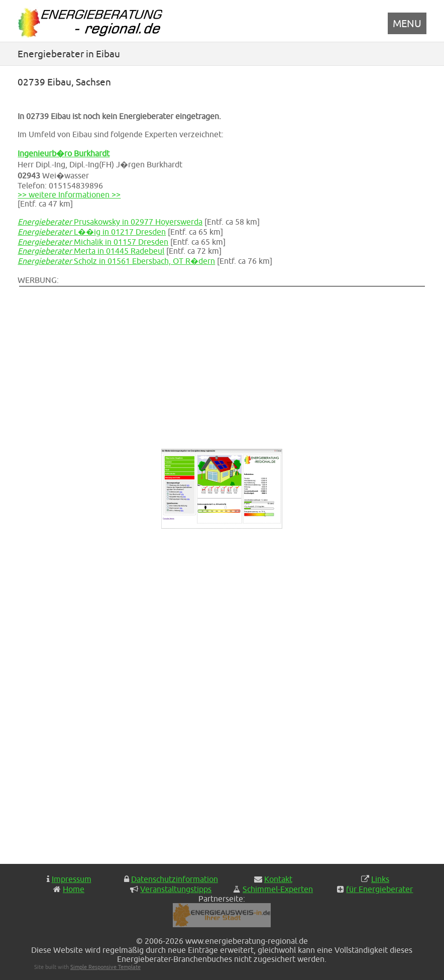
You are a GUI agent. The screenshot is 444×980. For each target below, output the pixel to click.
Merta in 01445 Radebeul (91, 251)
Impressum (72, 879)
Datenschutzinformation (175, 879)
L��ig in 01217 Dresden (92, 232)
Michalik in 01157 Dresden (93, 242)
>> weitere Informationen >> (69, 194)
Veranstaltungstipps (176, 889)
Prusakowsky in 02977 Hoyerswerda (110, 222)
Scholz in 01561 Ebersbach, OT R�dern (116, 261)
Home (74, 889)
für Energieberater (379, 889)
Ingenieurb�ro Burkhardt (64, 153)
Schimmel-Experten (278, 889)
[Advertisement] (193, 358)
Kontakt (278, 879)
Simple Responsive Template (105, 967)
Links (380, 879)
